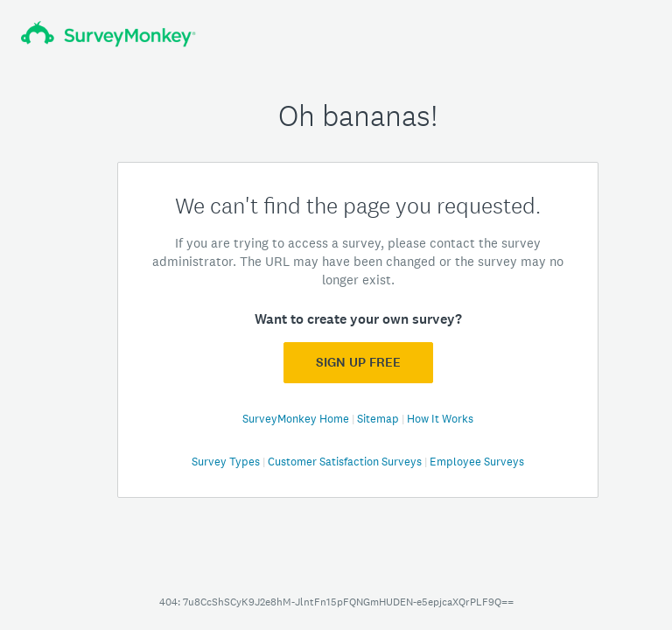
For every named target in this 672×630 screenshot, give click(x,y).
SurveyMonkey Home (297, 419)
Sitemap (379, 419)
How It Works (440, 419)
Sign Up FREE (358, 362)
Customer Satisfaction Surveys (346, 462)
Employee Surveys (477, 462)
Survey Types (227, 462)
